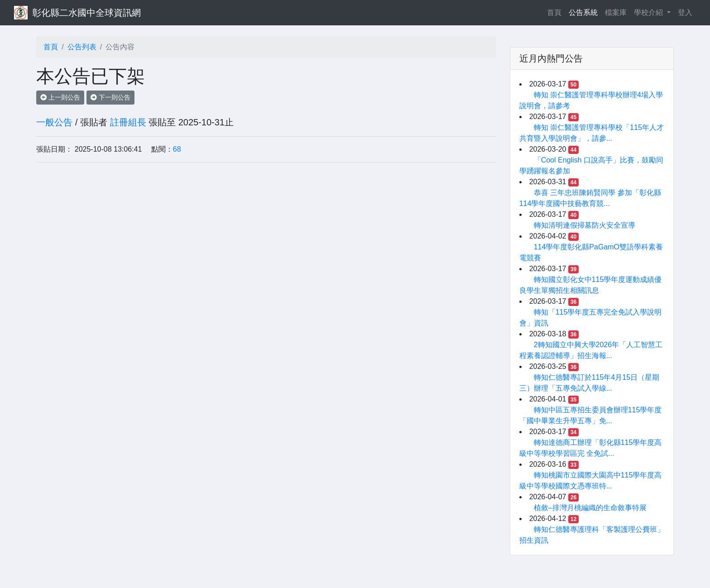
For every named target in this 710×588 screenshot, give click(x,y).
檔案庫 (616, 12)
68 (177, 149)
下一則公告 (110, 97)
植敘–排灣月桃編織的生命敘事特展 (590, 508)
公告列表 (82, 47)
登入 (685, 12)
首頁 (556, 12)
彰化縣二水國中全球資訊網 (86, 13)
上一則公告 (60, 97)
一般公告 (54, 122)
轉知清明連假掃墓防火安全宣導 (585, 225)
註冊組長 (128, 122)
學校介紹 (649, 12)
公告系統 (583, 12)
